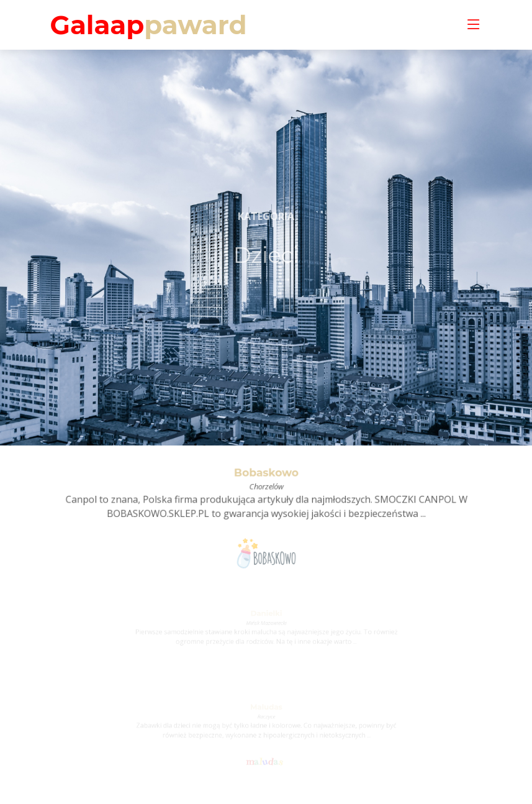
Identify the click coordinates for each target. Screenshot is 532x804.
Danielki (266, 614)
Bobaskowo (266, 475)
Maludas (266, 709)
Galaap (149, 25)
